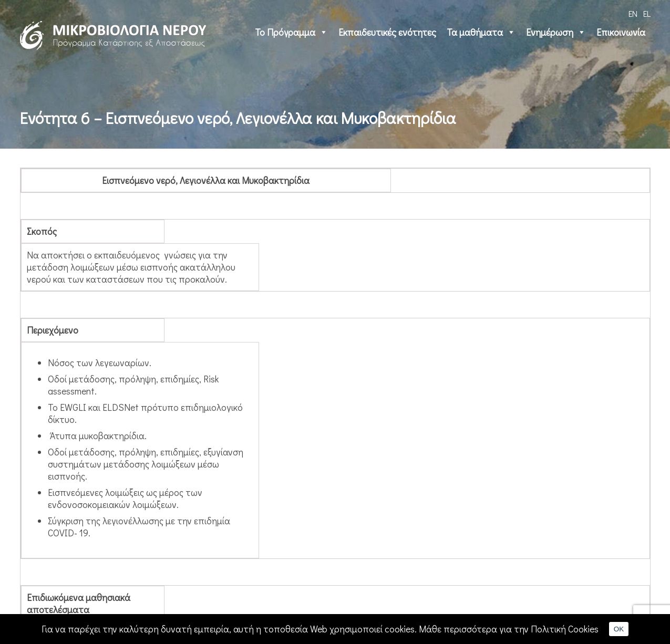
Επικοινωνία (621, 32)
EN (633, 13)
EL (647, 13)
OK (619, 629)
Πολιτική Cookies (565, 629)
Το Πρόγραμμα (291, 32)
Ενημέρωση (556, 32)
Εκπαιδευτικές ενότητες (387, 32)
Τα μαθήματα (481, 32)
